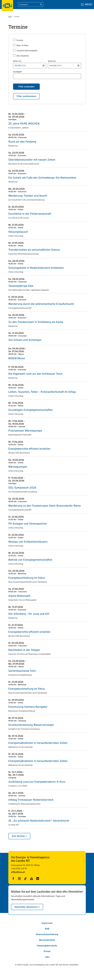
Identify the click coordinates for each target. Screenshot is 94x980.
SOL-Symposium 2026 (22, 488)
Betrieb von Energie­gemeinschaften (30, 560)
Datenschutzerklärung (47, 935)
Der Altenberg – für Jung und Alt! (29, 614)
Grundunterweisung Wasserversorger (31, 725)
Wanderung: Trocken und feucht (28, 196)
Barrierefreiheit (47, 940)
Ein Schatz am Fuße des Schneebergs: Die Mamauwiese (42, 178)
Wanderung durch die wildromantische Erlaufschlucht (41, 304)
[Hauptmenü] (87, 5)
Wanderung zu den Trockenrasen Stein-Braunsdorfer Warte (45, 506)
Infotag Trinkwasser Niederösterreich (31, 800)
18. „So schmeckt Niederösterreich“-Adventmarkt (39, 821)
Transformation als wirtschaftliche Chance (34, 250)
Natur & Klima (22, 46)
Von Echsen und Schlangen (25, 340)
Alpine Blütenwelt (19, 596)
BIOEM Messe (17, 359)
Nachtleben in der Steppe (24, 650)
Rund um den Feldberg (22, 142)
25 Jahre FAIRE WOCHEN (24, 124)
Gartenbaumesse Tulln (22, 671)
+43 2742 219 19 (19, 869)
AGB (47, 929)
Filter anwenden (26, 87)
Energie (20, 40)
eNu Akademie (23, 56)
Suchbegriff (17, 72)
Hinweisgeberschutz (47, 946)
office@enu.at (18, 872)
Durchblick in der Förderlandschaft (30, 214)
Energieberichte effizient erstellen (29, 449)
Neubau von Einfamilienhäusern (28, 542)
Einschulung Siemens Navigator (28, 707)
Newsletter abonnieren (26, 907)
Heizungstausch (18, 232)
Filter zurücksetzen (26, 96)
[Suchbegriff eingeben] (31, 5)
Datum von (17, 61)
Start (10, 17)
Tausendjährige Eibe (21, 286)
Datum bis (52, 61)
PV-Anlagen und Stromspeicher (28, 524)
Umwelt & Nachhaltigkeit (27, 51)
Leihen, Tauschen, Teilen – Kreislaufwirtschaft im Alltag (42, 392)
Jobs (47, 957)
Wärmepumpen (18, 467)
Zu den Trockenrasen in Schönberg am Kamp (36, 322)
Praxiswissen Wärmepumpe (25, 431)
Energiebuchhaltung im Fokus (27, 578)
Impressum (47, 923)
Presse (47, 951)
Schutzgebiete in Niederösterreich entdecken (36, 268)
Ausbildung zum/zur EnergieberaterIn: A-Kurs (37, 782)
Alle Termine (18, 836)
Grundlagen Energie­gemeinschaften (31, 410)
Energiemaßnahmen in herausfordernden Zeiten (38, 743)
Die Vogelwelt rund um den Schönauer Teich (35, 374)
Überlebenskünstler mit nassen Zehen (32, 160)
